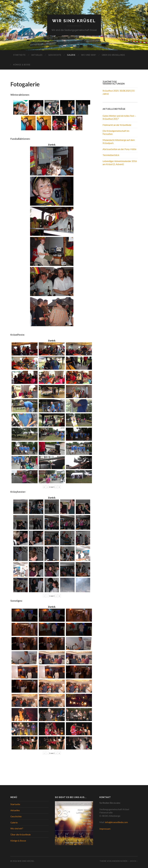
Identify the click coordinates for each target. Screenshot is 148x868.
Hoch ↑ (134, 861)
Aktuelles (37, 55)
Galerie (71, 55)
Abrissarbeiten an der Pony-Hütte (119, 149)
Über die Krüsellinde (113, 55)
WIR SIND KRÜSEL (74, 21)
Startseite (19, 55)
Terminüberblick (111, 155)
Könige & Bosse (22, 65)
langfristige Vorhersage (74, 843)
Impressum (105, 829)
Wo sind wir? (89, 55)
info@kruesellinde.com (116, 822)
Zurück (52, 145)
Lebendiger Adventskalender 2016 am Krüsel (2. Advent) (120, 163)
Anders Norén (120, 861)
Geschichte (55, 55)
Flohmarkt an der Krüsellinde (117, 125)
